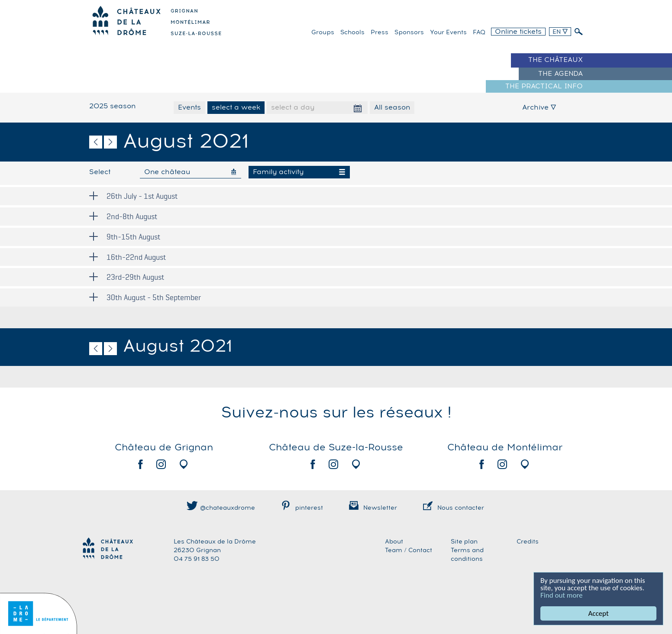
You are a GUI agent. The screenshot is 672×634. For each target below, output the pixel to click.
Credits (528, 542)
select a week (236, 107)
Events (189, 107)
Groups (323, 32)
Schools (352, 32)
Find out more (562, 595)
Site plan (464, 542)
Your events (448, 32)
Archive (539, 107)
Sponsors (409, 32)
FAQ (479, 32)
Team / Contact (409, 550)
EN (560, 32)
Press (380, 32)
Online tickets (518, 32)
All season (392, 107)
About (394, 542)
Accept (599, 613)
